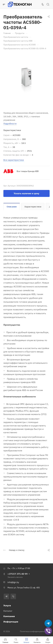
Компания (9, 616)
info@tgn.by (13, 582)
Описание (12, 207)
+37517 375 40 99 (18, 574)
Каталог (8, 611)
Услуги (7, 605)
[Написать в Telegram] (48, 623)
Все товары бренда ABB (28, 171)
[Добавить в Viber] (48, 631)
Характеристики (33, 207)
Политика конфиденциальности (35, 631)
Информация (11, 622)
